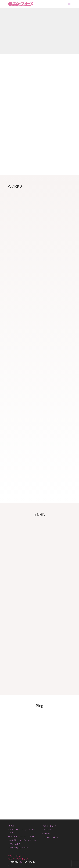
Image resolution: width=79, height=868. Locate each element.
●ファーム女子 (15, 844)
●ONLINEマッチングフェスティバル (23, 840)
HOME (12, 826)
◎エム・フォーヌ (50, 826)
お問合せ (47, 833)
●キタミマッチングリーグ (19, 848)
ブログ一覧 (47, 830)
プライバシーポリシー (52, 837)
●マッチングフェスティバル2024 (22, 836)
